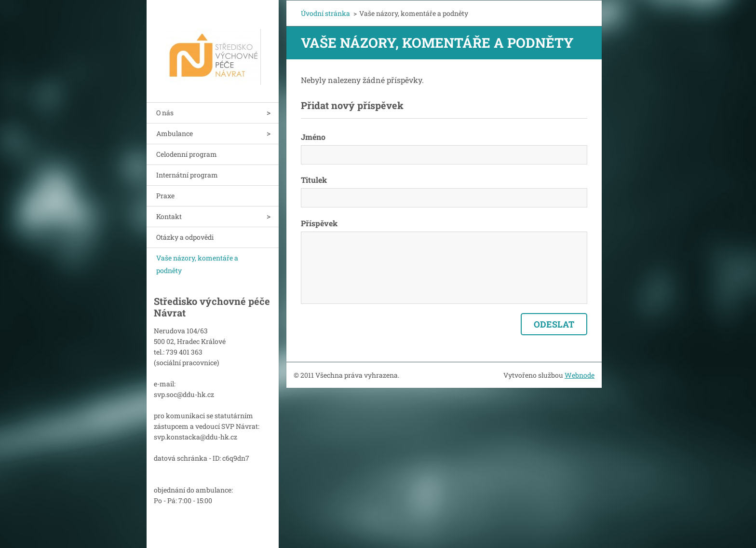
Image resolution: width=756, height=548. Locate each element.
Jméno (313, 137)
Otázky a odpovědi (185, 237)
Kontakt (169, 216)
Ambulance (175, 133)
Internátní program (187, 175)
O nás (165, 113)
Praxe (165, 196)
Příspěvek (319, 223)
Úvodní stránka (325, 13)
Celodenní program (187, 154)
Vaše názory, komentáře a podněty (197, 264)
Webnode (580, 375)
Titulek (314, 180)
